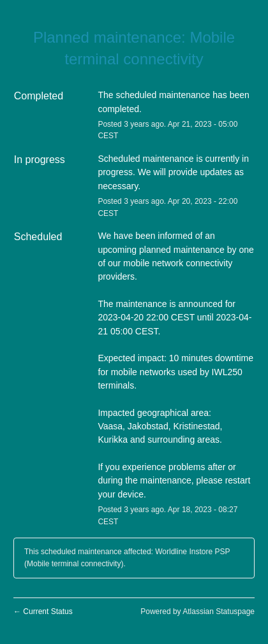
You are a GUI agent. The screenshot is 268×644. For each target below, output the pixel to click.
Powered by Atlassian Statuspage (197, 612)
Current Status (43, 612)
